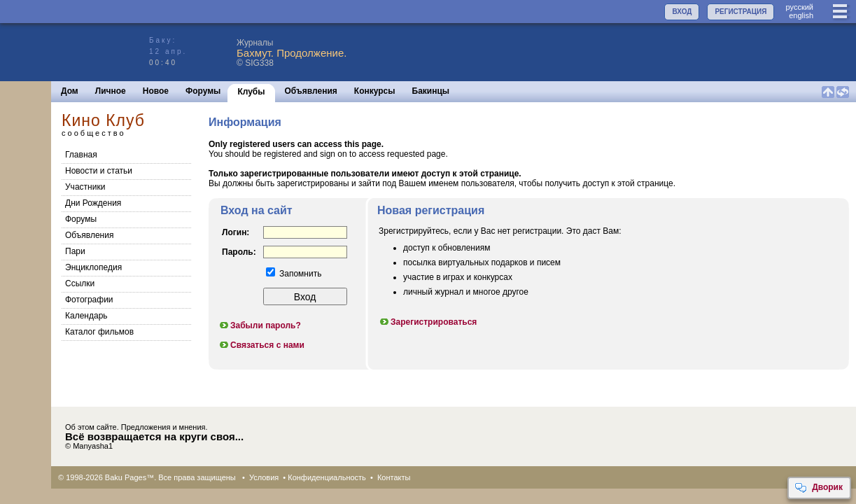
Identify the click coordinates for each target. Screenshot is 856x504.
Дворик (819, 488)
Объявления (311, 91)
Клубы (251, 92)
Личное (111, 91)
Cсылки (80, 283)
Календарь (86, 316)
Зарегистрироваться (428, 322)
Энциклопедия (93, 267)
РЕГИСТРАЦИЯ (741, 12)
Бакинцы (431, 91)
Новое (156, 91)
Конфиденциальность (327, 477)
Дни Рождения (93, 203)
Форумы (203, 91)
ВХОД (682, 12)
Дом (70, 91)
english (801, 15)
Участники (85, 187)
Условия (264, 477)
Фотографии (89, 300)
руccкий (799, 7)
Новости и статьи (99, 171)
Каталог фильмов (99, 332)
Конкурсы (375, 91)
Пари (75, 251)
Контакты (394, 477)
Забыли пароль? (260, 325)
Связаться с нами (261, 345)
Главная (81, 155)
